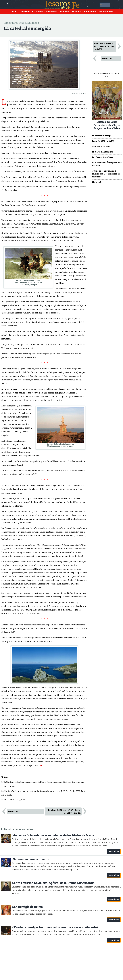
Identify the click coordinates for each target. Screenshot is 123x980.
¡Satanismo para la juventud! (32, 859)
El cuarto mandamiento (103, 152)
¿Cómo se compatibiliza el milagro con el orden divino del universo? (106, 174)
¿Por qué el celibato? (102, 147)
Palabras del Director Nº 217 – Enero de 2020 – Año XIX (64, 812)
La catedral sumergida (102, 136)
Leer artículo (114, 851)
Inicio (13, 12)
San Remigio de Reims (27, 907)
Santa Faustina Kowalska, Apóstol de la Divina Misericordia (53, 883)
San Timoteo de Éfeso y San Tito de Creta (107, 164)
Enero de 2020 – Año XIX (103, 141)
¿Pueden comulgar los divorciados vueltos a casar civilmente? (55, 927)
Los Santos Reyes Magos (103, 157)
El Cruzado (13, 811)
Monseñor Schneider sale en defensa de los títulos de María (53, 835)
